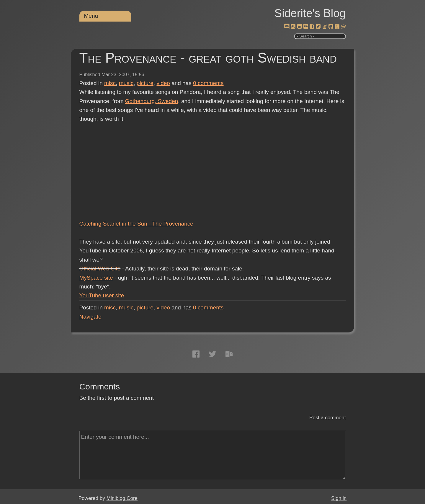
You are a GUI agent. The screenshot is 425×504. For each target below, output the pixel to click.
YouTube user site (102, 295)
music (126, 83)
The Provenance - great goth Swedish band (208, 58)
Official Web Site (100, 269)
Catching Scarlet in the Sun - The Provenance (136, 224)
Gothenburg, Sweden (152, 101)
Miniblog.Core (122, 498)
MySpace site (96, 278)
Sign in (339, 498)
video (163, 83)
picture (145, 83)
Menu (91, 16)
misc (110, 83)
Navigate (90, 317)
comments (208, 83)
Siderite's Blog (310, 13)
